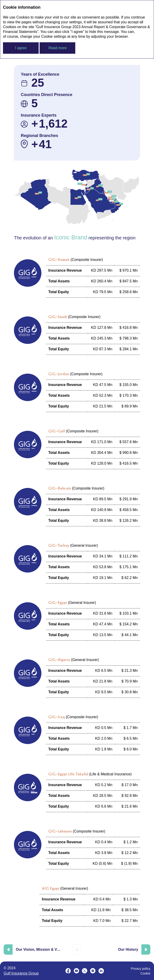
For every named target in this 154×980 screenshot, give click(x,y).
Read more (58, 48)
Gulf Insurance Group (21, 973)
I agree (21, 48)
